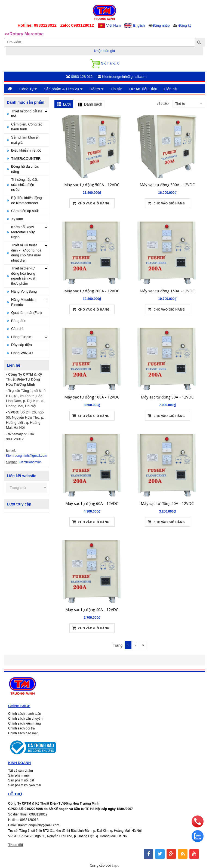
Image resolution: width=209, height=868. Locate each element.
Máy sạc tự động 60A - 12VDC (92, 495)
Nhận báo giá (104, 51)
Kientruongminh (30, 462)
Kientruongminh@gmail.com (27, 456)
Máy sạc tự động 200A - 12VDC (92, 283)
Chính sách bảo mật (23, 733)
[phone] (198, 826)
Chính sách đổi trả (21, 728)
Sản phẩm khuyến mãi (24, 785)
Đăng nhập (161, 25)
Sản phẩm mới (19, 775)
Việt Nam (114, 25)
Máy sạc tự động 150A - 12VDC (167, 283)
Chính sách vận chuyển (25, 719)
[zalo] (198, 841)
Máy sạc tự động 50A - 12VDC (167, 495)
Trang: (118, 645)
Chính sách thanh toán (25, 714)
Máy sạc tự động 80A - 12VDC (167, 389)
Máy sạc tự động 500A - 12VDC (92, 177)
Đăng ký (185, 25)
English (139, 25)
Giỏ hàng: (104, 64)
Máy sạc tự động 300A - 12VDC (167, 177)
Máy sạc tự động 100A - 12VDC (92, 389)
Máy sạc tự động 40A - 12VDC (92, 601)
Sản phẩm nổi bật (21, 780)
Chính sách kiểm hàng (24, 723)
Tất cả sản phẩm (21, 771)
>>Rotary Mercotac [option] (24, 34)
